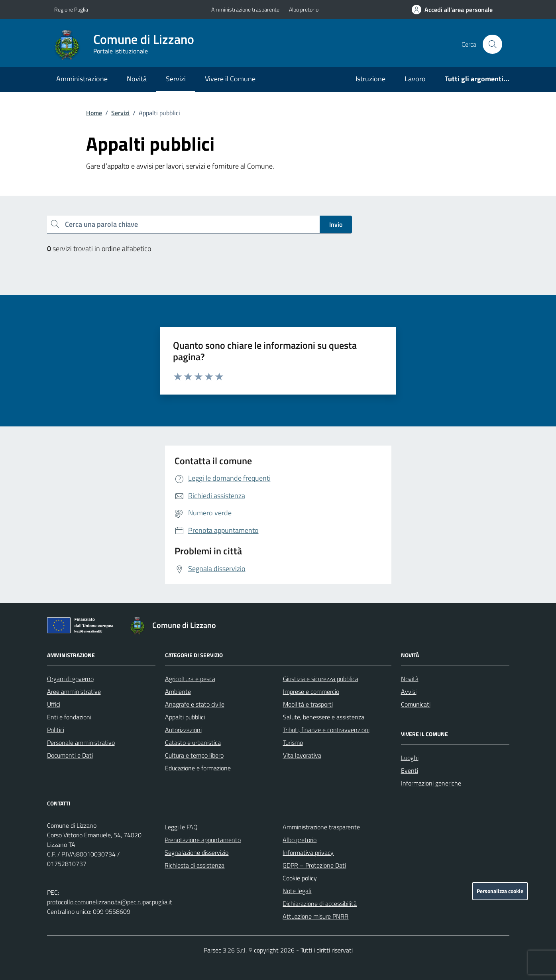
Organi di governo (70, 679)
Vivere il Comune (230, 79)
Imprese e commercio (311, 691)
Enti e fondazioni (69, 717)
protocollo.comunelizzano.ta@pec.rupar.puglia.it (110, 902)
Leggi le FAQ (181, 827)
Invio (336, 224)
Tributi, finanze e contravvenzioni (326, 730)
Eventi (410, 770)
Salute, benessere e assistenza (324, 717)
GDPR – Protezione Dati (314, 865)
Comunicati (416, 704)
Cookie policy (300, 878)
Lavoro (415, 79)
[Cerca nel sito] (492, 44)
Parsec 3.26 (219, 950)
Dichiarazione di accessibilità (320, 903)
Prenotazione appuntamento (203, 840)
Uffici (54, 704)
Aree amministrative (74, 691)
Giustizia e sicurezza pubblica (321, 679)
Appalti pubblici (185, 717)
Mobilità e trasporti (308, 704)
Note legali (297, 891)
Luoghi (410, 758)
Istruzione (370, 79)
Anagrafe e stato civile (195, 704)
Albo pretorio (304, 9)
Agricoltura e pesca (190, 679)
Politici (56, 730)
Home (94, 113)
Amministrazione (82, 79)
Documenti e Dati (70, 755)
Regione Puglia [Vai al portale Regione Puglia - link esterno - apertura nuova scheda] (71, 9)
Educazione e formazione (198, 768)
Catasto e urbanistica (193, 742)
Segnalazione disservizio (196, 852)
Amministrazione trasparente (245, 9)
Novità (137, 79)
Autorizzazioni (183, 730)
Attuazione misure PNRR (315, 916)
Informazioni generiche (431, 783)
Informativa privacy (308, 852)
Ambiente (178, 691)
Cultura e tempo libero (194, 755)
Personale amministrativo (81, 742)
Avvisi (409, 691)
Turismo (293, 742)
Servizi (176, 79)
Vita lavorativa (302, 755)
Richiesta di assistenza (195, 865)
